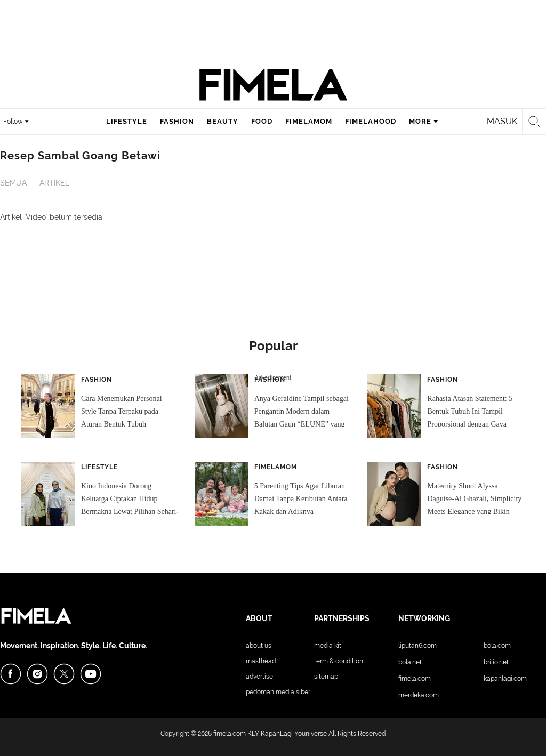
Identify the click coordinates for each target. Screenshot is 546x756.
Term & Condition (339, 661)
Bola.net (410, 662)
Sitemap (326, 677)
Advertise (259, 677)
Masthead (261, 661)
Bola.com (497, 646)
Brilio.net (496, 662)
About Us (259, 646)
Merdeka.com (419, 695)
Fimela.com (415, 679)
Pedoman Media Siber (278, 692)
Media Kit (328, 646)
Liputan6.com (417, 646)
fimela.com (230, 734)
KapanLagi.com (505, 679)
